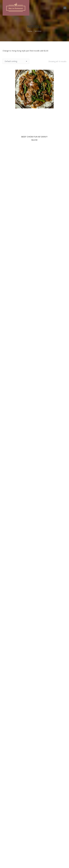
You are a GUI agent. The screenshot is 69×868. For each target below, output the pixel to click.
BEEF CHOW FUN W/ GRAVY (34, 137)
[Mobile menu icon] (65, 8)
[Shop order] (16, 61)
